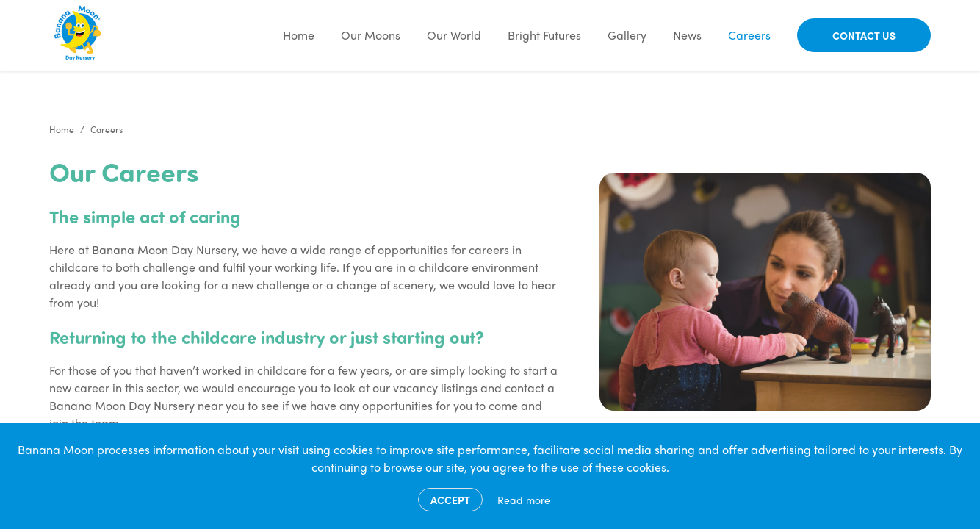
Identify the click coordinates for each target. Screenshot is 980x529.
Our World (454, 35)
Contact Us (864, 35)
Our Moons (371, 35)
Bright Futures (544, 35)
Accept (450, 500)
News (687, 35)
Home (299, 35)
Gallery (627, 35)
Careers (749, 35)
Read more (524, 500)
